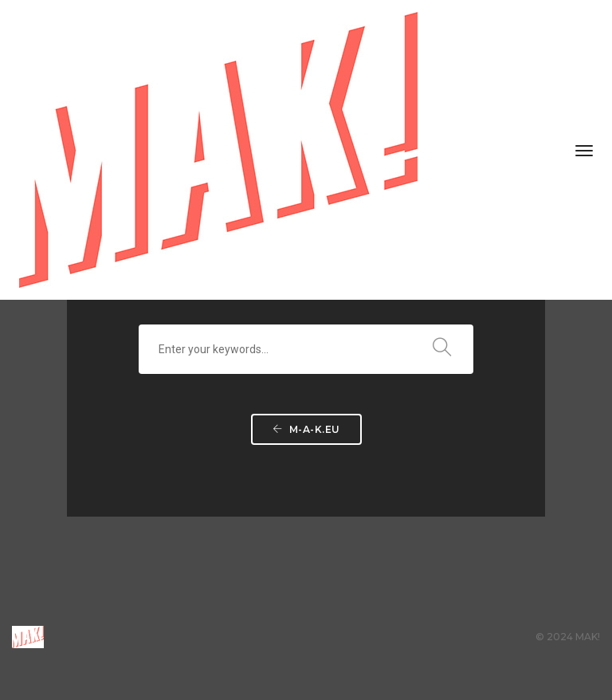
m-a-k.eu (306, 429)
